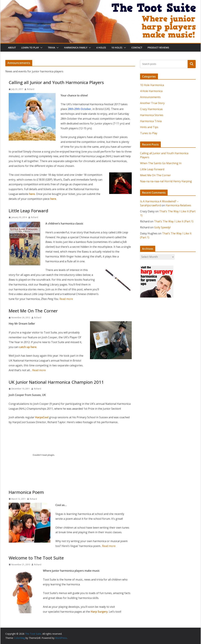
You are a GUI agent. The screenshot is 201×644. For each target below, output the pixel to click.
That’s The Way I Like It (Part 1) (174, 221)
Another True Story (152, 103)
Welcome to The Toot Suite (36, 558)
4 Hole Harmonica (151, 91)
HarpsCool (42, 417)
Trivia (52, 48)
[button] (41, 48)
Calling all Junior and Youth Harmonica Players (56, 82)
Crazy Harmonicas (151, 109)
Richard (31, 89)
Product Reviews (158, 48)
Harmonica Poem (26, 492)
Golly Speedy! (162, 227)
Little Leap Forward (28, 211)
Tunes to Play (149, 133)
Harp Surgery (99, 612)
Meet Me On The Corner (33, 311)
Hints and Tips (149, 127)
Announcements (150, 97)
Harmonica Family (76, 48)
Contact (137, 48)
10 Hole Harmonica (152, 85)
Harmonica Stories (152, 115)
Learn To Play (30, 48)
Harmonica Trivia (151, 121)
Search (192, 64)
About (12, 48)
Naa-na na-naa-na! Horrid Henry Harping (166, 181)
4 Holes (101, 48)
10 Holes (117, 48)
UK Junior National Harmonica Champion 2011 (56, 382)
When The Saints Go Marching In (161, 163)
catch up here (28, 347)
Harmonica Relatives (178, 205)
